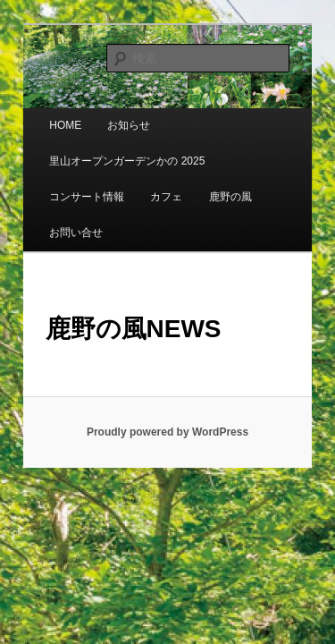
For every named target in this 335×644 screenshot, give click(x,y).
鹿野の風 (109, 185)
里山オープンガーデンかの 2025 (107, 149)
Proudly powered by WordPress (167, 385)
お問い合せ (183, 185)
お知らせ (109, 114)
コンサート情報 (248, 149)
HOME (46, 114)
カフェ (46, 185)
